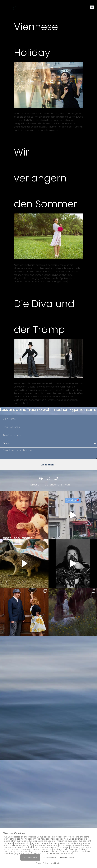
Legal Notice (55, 863)
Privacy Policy (42, 863)
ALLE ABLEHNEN (49, 857)
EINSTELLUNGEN (67, 857)
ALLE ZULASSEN (30, 857)
